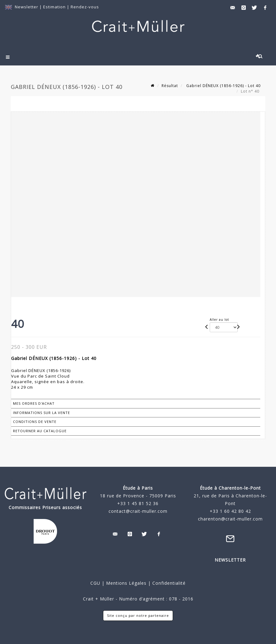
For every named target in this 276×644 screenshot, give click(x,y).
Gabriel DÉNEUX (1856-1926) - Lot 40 (223, 86)
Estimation (55, 7)
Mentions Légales (126, 583)
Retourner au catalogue (40, 431)
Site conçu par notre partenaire (138, 615)
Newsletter (27, 7)
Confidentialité (168, 583)
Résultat (170, 86)
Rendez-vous (85, 7)
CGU (95, 583)
